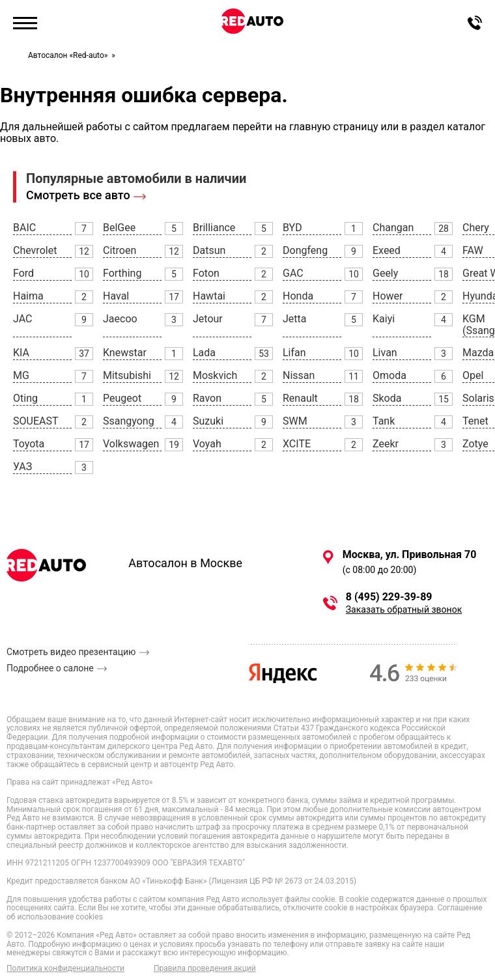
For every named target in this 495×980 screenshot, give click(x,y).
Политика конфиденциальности (65, 969)
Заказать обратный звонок (404, 609)
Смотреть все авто (78, 195)
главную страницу (334, 127)
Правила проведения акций (205, 969)
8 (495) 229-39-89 (389, 597)
